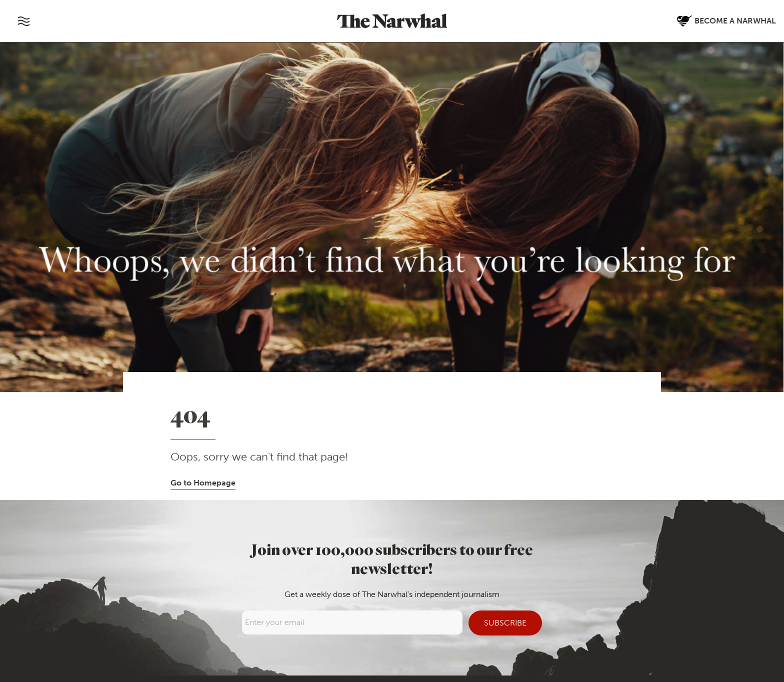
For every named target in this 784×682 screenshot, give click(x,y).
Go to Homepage (203, 483)
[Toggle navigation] (23, 21)
